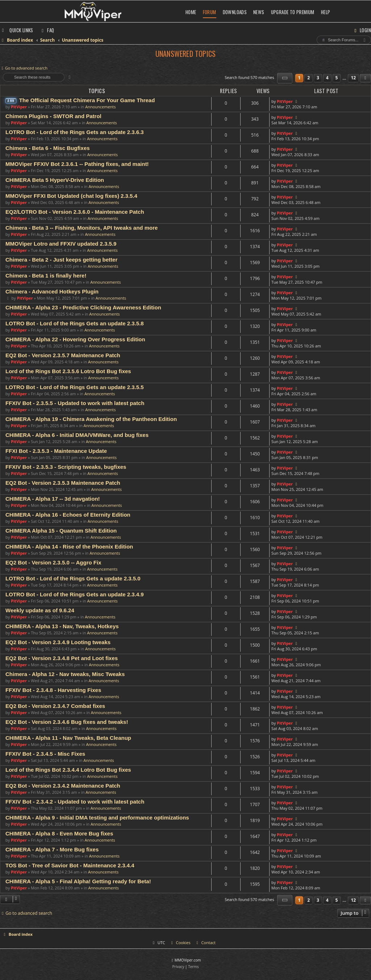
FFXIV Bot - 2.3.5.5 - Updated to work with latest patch (75, 403)
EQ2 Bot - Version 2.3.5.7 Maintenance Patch (63, 355)
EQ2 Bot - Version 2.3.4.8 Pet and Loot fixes (62, 658)
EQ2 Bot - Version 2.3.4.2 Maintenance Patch (63, 786)
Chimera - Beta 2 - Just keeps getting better (61, 260)
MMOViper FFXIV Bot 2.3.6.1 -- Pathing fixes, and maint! (77, 164)
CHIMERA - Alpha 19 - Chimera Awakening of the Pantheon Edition (91, 419)
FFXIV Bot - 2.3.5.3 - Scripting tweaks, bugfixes (66, 467)
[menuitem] (47, 30)
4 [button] (327, 78)
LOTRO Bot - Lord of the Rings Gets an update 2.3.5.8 (75, 323)
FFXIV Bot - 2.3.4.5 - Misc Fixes (45, 754)
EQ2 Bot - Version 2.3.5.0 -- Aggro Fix (53, 562)
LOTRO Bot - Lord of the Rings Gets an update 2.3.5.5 (75, 387)
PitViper (19, 107)
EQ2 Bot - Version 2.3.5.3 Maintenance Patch (63, 483)
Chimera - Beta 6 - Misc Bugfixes (48, 148)
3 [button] (318, 78)
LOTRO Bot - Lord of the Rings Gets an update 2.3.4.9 (75, 594)
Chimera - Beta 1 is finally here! (46, 276)
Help (326, 12)
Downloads (235, 12)
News (259, 12)
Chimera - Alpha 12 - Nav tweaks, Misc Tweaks (65, 674)
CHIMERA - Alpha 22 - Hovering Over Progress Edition (75, 339)
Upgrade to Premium (293, 12)
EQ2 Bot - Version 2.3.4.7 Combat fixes (55, 706)
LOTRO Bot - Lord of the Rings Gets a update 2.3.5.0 (73, 578)
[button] (285, 78)
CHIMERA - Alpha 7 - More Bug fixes (52, 849)
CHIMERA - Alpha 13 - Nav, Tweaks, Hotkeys (62, 626)
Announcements (100, 107)
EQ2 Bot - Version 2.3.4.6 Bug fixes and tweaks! (67, 722)
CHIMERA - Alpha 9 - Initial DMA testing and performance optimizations (97, 818)
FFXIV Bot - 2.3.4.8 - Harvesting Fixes (53, 690)
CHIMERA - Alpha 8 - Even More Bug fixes (59, 833)
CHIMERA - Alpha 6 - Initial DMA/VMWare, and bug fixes (77, 435)
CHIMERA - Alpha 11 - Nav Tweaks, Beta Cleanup (68, 738)
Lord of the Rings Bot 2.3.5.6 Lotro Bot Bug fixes (68, 371)
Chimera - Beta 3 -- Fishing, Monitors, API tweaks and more (82, 228)
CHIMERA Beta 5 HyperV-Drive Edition (55, 180)
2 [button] (309, 78)
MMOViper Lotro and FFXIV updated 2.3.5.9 (61, 244)
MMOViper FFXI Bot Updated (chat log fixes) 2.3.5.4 (71, 196)
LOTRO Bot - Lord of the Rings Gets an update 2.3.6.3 (75, 132)
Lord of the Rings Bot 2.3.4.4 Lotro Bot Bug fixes (68, 770)
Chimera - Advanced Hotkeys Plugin (52, 291)
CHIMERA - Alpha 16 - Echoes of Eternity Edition (68, 515)
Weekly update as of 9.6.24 (40, 610)
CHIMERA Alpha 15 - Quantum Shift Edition (61, 531)
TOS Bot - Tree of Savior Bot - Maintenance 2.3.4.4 (70, 865)
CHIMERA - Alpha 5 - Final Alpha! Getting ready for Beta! (78, 881)
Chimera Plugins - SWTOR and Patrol (53, 116)
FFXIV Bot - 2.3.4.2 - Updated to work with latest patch (75, 802)
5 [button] (337, 78)
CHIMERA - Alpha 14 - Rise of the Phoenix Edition (69, 547)
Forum (210, 12)
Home (191, 12)
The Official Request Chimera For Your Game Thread (87, 100)
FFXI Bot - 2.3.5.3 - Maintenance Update (56, 451)
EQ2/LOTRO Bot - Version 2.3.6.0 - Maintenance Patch (75, 212)
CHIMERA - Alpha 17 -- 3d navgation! (53, 499)
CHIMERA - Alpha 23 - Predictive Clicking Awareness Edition (83, 307)
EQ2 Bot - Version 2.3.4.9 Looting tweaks (58, 642)
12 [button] (353, 78)
